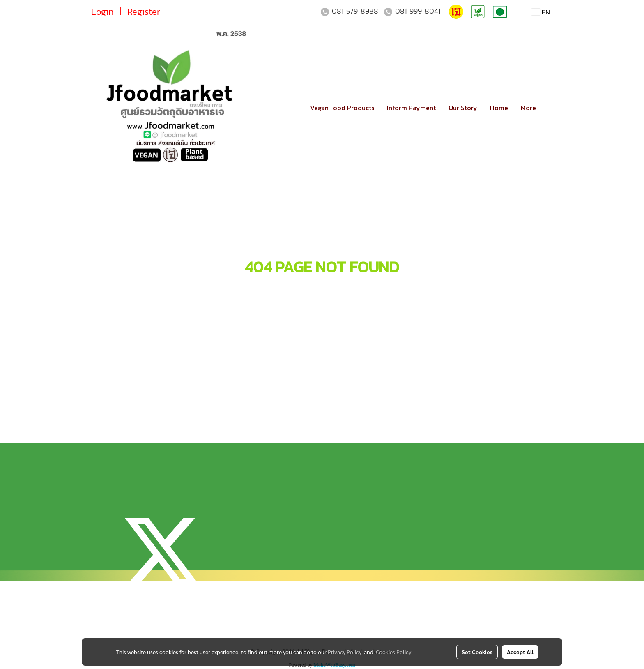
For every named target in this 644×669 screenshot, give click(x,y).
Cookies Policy (393, 652)
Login (102, 12)
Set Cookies (477, 652)
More (528, 108)
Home (499, 108)
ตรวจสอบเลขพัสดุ (275, 429)
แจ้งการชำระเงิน (270, 401)
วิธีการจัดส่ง (265, 415)
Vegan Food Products (342, 108)
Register (144, 12)
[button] (550, 108)
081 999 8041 (418, 11)
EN (541, 12)
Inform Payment (411, 108)
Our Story (463, 108)
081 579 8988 (355, 11)
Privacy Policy (345, 652)
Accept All (520, 652)
